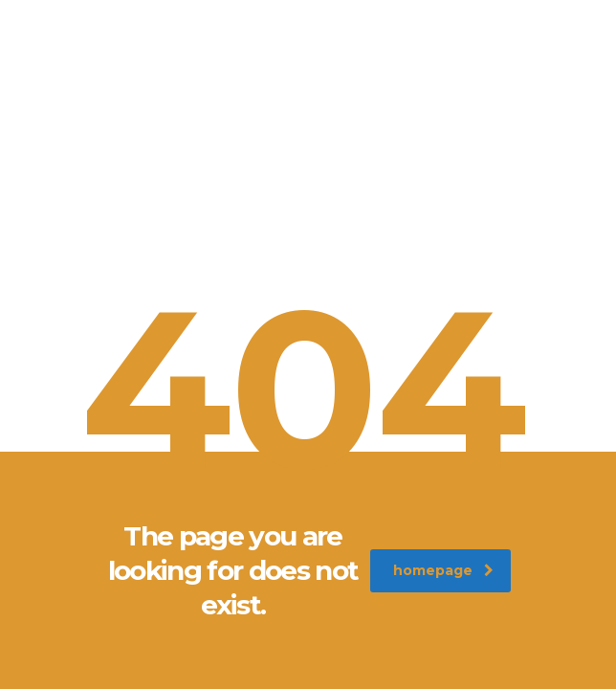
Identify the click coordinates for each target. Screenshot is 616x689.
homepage (443, 570)
